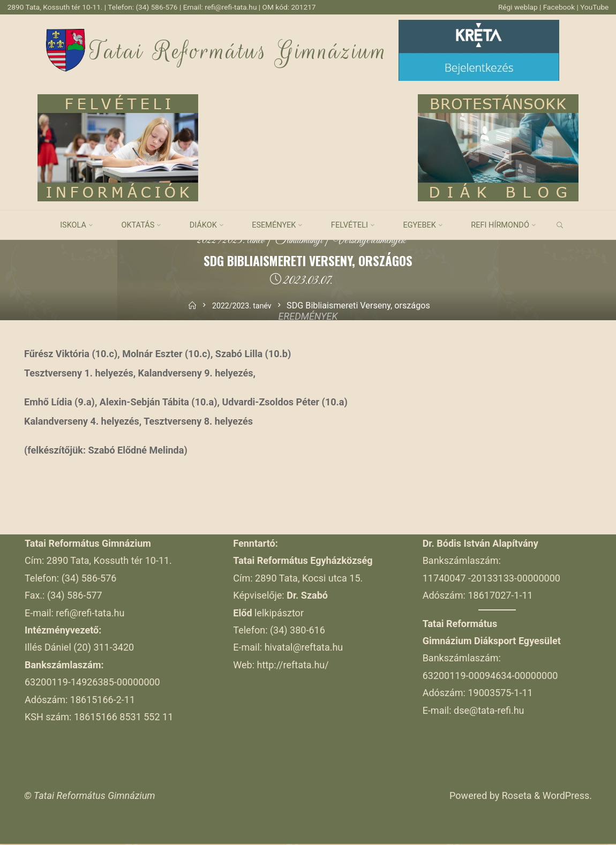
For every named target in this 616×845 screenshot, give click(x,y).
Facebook (557, 7)
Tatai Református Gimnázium (239, 52)
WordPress (566, 797)
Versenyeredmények (377, 241)
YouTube (594, 7)
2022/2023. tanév (222, 241)
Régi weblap (513, 7)
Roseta (515, 797)
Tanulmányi (298, 241)
